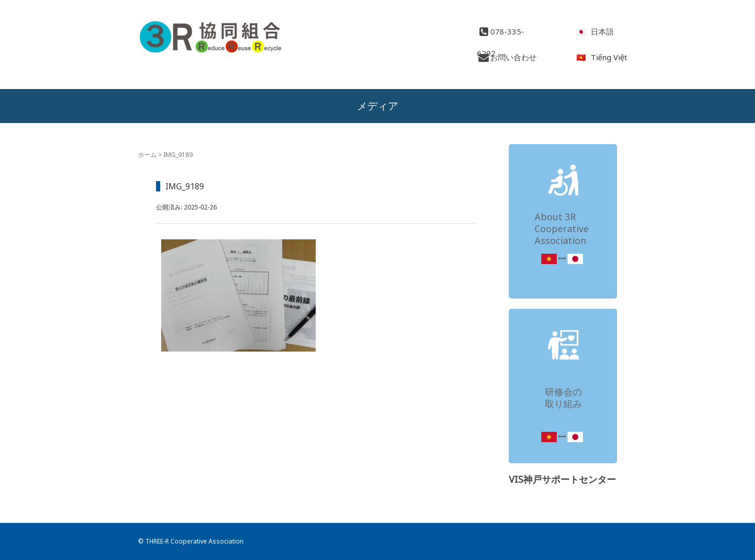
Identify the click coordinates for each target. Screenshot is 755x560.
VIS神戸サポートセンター (562, 479)
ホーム (147, 155)
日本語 (602, 31)
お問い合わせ (507, 57)
